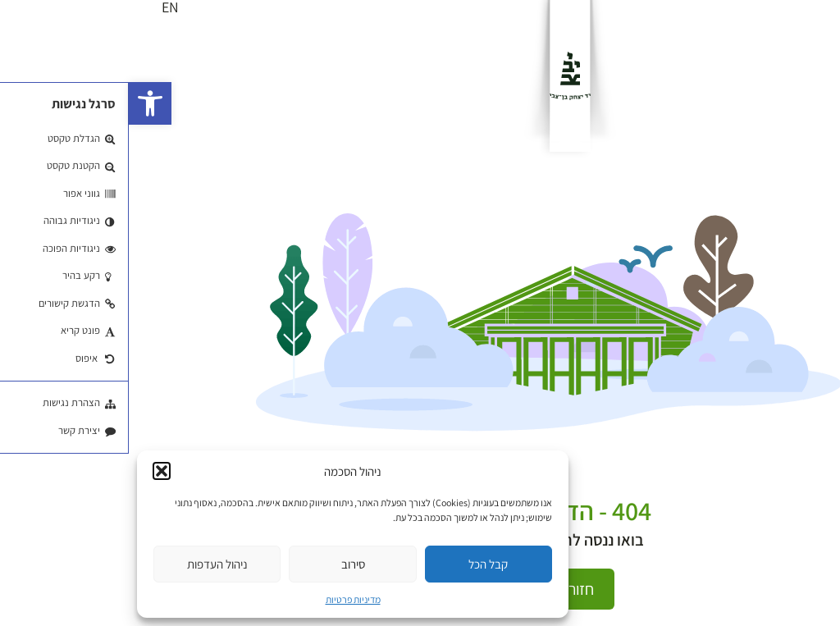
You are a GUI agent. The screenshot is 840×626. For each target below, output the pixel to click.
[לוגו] (441, 76)
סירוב (224, 564)
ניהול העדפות (89, 564)
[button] (21, 103)
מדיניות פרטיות (224, 599)
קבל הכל (359, 564)
